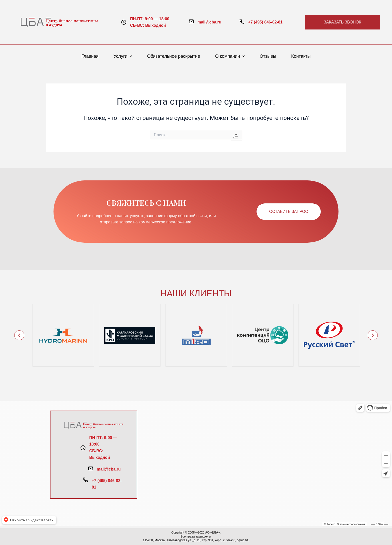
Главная (90, 56)
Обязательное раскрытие (173, 56)
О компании (230, 56)
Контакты (301, 56)
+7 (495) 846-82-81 (265, 22)
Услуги (123, 56)
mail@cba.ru (209, 22)
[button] (123, 56)
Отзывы (268, 56)
